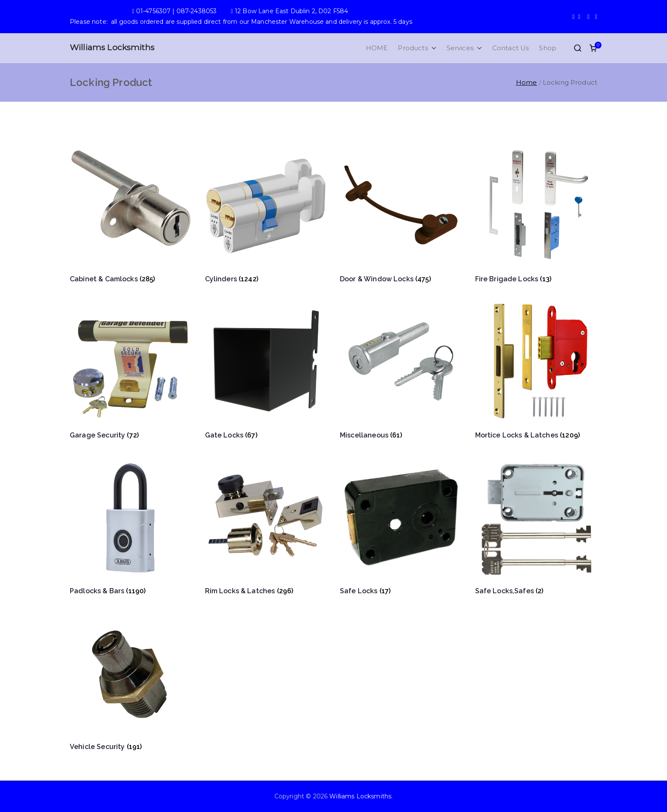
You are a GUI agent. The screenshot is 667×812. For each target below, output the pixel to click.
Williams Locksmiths (112, 47)
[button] (432, 48)
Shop (548, 48)
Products (417, 48)
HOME (377, 48)
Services (464, 48)
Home (527, 82)
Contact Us (511, 48)
